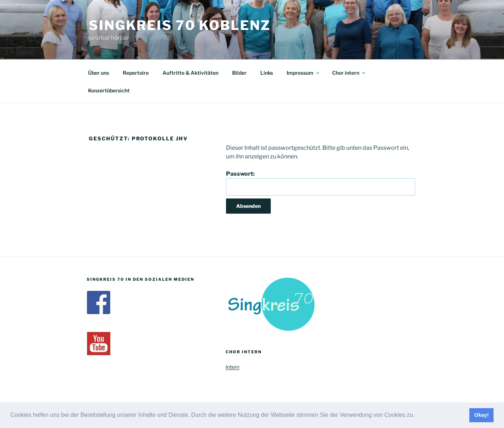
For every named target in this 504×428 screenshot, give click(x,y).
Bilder (239, 73)
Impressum (303, 73)
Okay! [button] (482, 415)
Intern (233, 367)
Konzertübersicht (109, 90)
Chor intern (349, 73)
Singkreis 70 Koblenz (180, 25)
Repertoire (136, 73)
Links (267, 73)
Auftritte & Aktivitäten (190, 73)
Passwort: (321, 183)
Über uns (99, 73)
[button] (417, 416)
